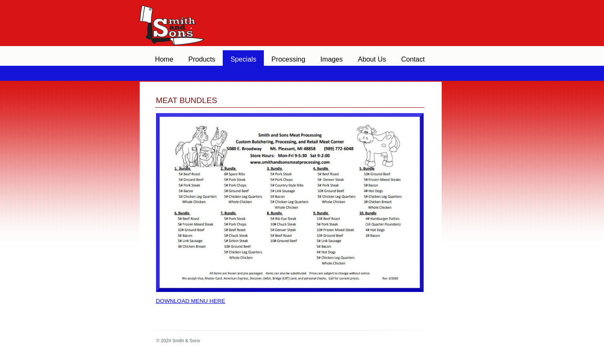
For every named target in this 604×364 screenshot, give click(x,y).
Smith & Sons (171, 21)
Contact (413, 59)
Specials (243, 59)
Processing (288, 59)
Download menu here (191, 301)
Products (202, 59)
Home (164, 59)
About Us (372, 59)
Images (332, 59)
